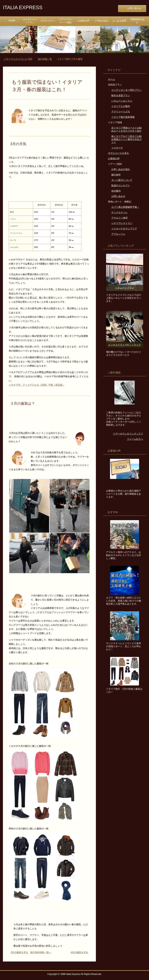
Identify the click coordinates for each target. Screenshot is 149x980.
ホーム (111, 79)
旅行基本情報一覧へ (41, 952)
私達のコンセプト (121, 185)
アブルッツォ (118, 234)
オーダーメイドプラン (30, 21)
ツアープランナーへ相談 (66, 21)
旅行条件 (116, 175)
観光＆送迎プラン (121, 95)
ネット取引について (122, 180)
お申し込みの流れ (121, 169)
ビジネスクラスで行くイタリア (125, 345)
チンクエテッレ (119, 212)
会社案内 (116, 191)
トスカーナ (117, 148)
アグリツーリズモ (121, 112)
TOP (18, 59)
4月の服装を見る (80, 952)
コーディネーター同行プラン (126, 90)
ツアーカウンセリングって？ (128, 434)
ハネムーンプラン (125, 288)
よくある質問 (119, 21)
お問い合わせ (118, 196)
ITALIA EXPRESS (24, 7)
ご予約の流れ (101, 21)
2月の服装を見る (19, 952)
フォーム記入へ (135, 439)
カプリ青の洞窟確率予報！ (125, 207)
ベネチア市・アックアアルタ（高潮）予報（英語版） (37, 385)
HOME (12, 21)
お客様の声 (84, 21)
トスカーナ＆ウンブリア (124, 229)
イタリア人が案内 (121, 106)
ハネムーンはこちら (122, 101)
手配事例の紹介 (137, 21)
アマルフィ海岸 (119, 218)
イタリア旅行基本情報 (123, 117)
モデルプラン (48, 21)
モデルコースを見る (118, 153)
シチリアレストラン (122, 223)
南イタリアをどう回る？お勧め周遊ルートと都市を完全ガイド (126, 139)
